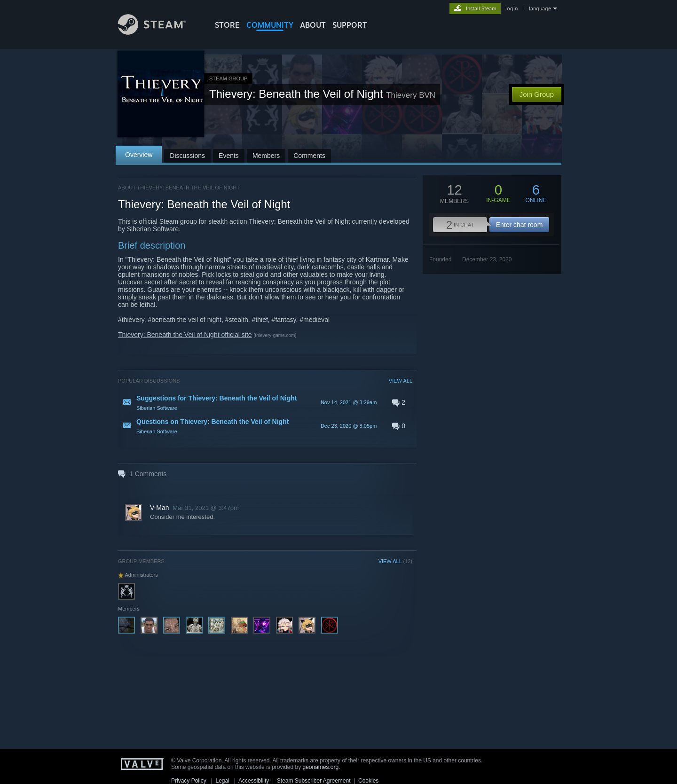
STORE (227, 25)
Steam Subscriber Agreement (314, 781)
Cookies (368, 781)
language (540, 8)
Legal (222, 781)
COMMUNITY (270, 25)
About (313, 25)
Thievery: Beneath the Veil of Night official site (185, 335)
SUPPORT (350, 25)
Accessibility (254, 781)
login (512, 8)
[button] (265, 402)
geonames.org (321, 767)
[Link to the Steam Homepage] (159, 32)
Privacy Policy (189, 781)
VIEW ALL (401, 381)
